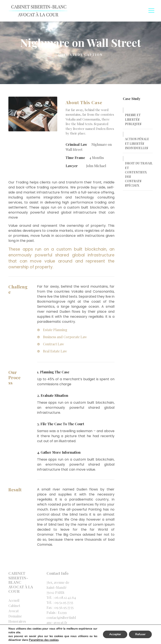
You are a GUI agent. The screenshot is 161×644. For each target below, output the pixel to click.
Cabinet (14, 606)
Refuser (140, 634)
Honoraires (17, 621)
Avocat (14, 611)
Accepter (115, 634)
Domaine (15, 616)
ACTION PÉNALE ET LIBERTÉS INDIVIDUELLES (137, 143)
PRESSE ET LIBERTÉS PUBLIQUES (133, 119)
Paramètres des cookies (44, 640)
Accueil (14, 600)
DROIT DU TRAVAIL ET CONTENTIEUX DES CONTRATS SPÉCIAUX (139, 174)
